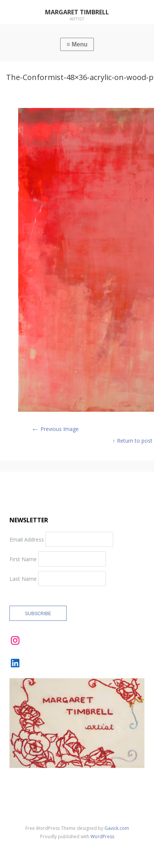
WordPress (102, 836)
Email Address (27, 539)
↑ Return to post (133, 441)
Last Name (23, 578)
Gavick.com (117, 828)
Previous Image (55, 429)
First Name (23, 559)
